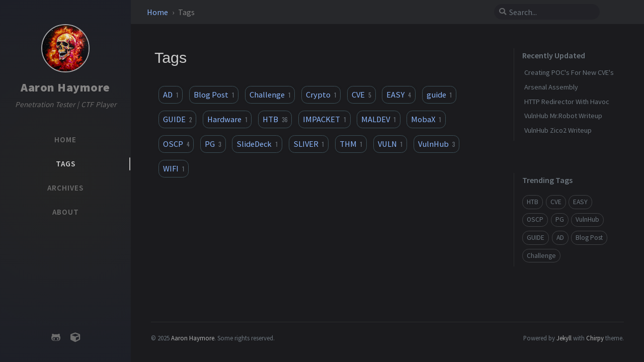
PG (213, 144)
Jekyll (564, 338)
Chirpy (595, 338)
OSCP (176, 144)
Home (158, 12)
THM (351, 144)
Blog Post (214, 95)
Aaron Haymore (65, 87)
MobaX (426, 119)
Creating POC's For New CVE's (569, 72)
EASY (398, 95)
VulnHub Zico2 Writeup (558, 130)
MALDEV (378, 119)
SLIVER (309, 144)
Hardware (227, 119)
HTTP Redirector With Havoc (567, 102)
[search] (551, 12)
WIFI (174, 168)
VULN (390, 144)
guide (439, 95)
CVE (361, 95)
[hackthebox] (75, 338)
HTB (275, 119)
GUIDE (177, 119)
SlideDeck (257, 144)
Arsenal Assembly (551, 87)
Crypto (321, 95)
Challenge (270, 95)
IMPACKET (324, 119)
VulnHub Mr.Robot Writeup (563, 116)
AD (171, 95)
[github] (56, 338)
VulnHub (436, 144)
